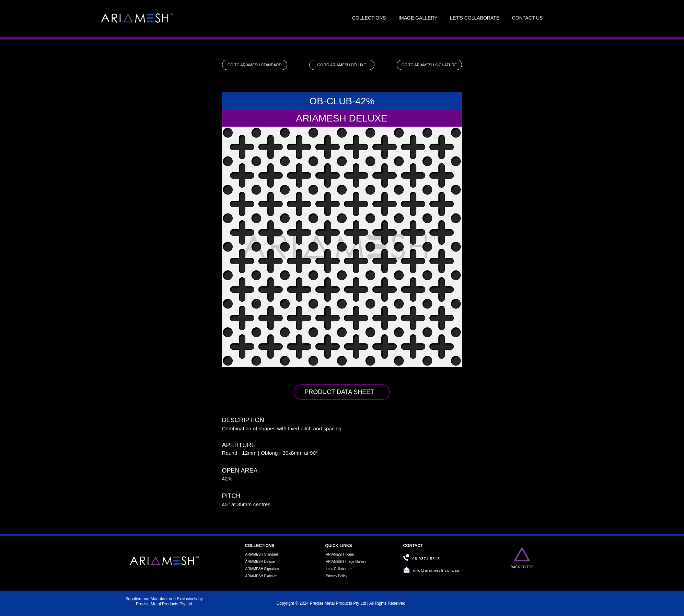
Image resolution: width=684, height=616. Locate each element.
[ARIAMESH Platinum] (264, 576)
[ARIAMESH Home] (345, 554)
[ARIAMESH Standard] (264, 554)
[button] (369, 18)
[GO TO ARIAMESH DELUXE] (342, 65)
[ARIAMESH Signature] (264, 569)
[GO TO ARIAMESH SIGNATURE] (429, 65)
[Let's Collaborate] (345, 569)
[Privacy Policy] (345, 576)
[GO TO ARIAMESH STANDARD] (255, 65)
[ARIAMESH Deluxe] (264, 562)
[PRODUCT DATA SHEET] (342, 392)
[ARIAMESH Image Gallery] (348, 562)
